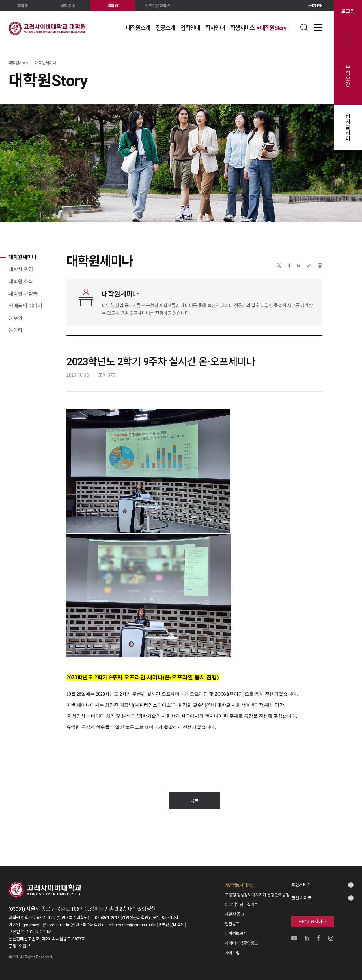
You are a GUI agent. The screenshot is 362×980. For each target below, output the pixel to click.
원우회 (16, 318)
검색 (304, 27)
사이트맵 (318, 27)
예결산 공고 (234, 914)
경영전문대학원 (158, 6)
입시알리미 (348, 127)
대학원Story (273, 28)
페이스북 (290, 265)
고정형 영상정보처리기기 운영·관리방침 (257, 895)
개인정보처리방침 (240, 885)
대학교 (23, 6)
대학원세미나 (22, 257)
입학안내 (190, 28)
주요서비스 (301, 885)
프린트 (320, 265)
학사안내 (215, 28)
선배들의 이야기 (25, 306)
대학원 (113, 6)
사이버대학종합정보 (241, 943)
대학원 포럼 (21, 269)
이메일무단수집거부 (241, 905)
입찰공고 (232, 924)
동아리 (16, 330)
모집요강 (348, 76)
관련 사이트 (301, 898)
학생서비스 (242, 28)
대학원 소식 (21, 282)
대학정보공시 (236, 934)
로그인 (348, 11)
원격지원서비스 (313, 922)
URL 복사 (309, 265)
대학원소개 (138, 28)
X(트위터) (279, 265)
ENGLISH (315, 6)
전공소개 (165, 28)
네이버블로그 (299, 265)
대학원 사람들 (23, 294)
